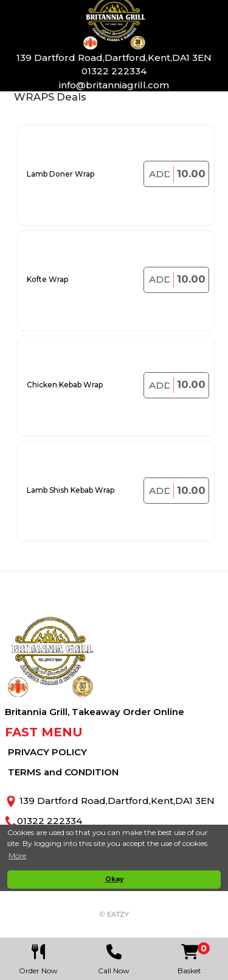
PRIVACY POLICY (47, 752)
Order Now (39, 957)
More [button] (17, 855)
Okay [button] (114, 879)
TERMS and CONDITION (63, 772)
